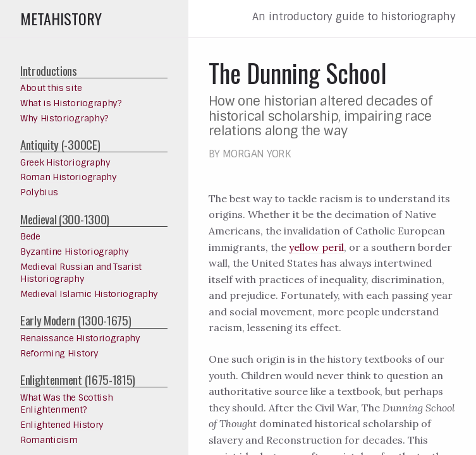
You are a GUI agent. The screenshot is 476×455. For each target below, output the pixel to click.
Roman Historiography (69, 177)
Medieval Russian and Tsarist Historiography (81, 273)
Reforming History (59, 353)
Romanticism (49, 440)
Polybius (39, 192)
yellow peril (316, 247)
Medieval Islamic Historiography (89, 294)
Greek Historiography (65, 162)
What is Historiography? (71, 103)
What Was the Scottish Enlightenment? (66, 404)
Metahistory (61, 18)
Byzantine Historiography (74, 252)
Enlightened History (62, 425)
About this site (51, 88)
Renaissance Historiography (80, 338)
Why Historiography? (64, 118)
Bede (30, 236)
